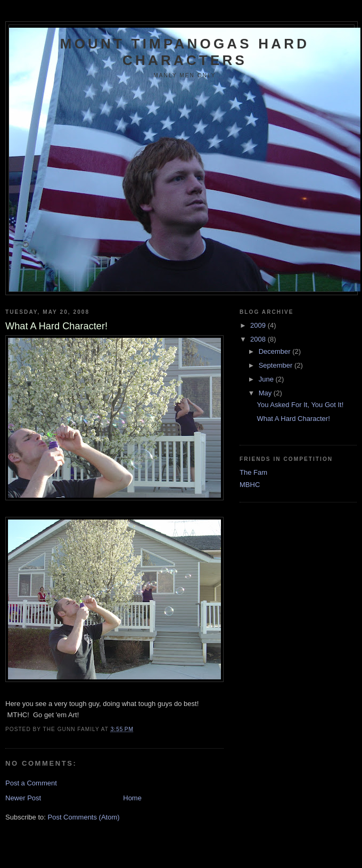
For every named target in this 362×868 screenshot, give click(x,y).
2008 (259, 339)
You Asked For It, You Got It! (300, 405)
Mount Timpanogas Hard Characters (185, 52)
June (267, 379)
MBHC (250, 485)
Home (132, 798)
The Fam (253, 472)
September (277, 365)
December (276, 351)
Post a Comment (31, 783)
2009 (259, 325)
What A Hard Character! (293, 419)
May (266, 393)
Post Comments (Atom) (84, 817)
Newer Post (23, 798)
